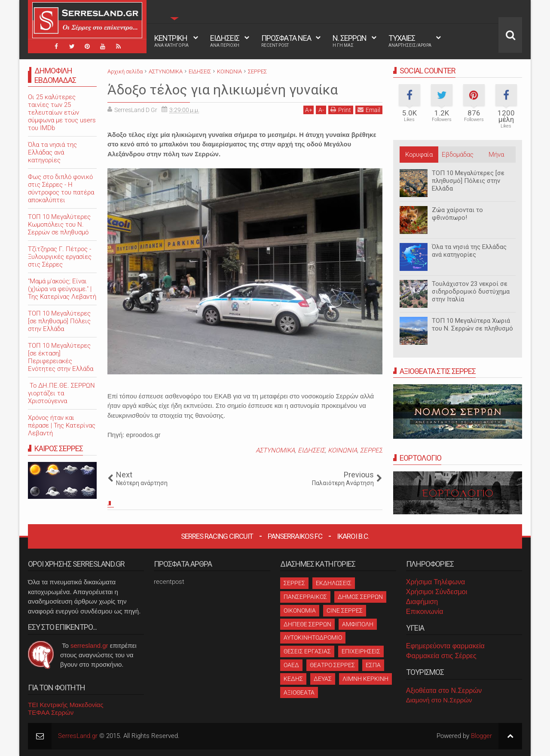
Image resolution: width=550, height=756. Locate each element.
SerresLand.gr (78, 736)
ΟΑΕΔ (291, 665)
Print (341, 110)
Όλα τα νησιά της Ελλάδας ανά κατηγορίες (469, 251)
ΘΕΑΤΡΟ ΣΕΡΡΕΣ (332, 665)
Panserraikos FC (295, 536)
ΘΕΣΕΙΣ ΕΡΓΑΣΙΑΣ (307, 651)
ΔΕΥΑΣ (323, 679)
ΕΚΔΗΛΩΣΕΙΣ (334, 583)
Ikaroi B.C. (353, 536)
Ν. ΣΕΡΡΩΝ (350, 41)
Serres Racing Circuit (217, 536)
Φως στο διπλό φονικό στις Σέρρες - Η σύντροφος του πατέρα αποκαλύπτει (61, 188)
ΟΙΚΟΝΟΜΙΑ (300, 610)
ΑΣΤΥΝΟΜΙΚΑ (275, 450)
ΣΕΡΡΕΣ (371, 450)
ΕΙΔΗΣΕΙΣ (225, 41)
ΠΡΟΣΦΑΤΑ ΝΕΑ (286, 41)
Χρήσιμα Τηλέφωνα (435, 582)
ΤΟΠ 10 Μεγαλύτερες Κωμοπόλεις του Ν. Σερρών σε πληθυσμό (59, 225)
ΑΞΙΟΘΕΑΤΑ (299, 692)
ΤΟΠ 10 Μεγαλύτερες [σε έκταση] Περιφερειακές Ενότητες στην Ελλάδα (61, 357)
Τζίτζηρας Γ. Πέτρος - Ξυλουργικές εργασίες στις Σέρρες (60, 257)
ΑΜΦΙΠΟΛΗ (358, 624)
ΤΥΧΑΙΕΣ (410, 41)
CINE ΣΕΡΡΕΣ (345, 610)
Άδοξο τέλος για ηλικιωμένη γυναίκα (223, 90)
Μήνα (496, 155)
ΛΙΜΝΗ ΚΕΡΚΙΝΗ (365, 679)
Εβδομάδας (458, 155)
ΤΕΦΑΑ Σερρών (51, 712)
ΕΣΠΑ (373, 665)
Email (369, 110)
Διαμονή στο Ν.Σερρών (439, 700)
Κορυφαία (419, 155)
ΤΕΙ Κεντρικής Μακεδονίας (66, 705)
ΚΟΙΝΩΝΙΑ (342, 450)
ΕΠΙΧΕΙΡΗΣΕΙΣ (361, 651)
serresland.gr (89, 645)
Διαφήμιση (422, 602)
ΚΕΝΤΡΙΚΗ (171, 41)
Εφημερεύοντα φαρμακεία (445, 646)
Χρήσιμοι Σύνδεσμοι (437, 592)
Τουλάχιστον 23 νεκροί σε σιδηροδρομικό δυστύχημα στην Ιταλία (471, 291)
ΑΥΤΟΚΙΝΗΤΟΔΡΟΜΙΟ (313, 638)
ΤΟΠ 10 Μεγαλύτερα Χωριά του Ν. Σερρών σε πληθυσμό (472, 325)
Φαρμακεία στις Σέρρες (441, 656)
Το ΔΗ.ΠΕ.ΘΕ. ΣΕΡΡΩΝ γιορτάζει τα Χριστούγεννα (61, 393)
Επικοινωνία (425, 612)
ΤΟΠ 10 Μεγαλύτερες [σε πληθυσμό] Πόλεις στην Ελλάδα (468, 181)
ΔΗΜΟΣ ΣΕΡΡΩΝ (360, 597)
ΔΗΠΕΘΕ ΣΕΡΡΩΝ (307, 624)
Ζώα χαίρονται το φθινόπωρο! (457, 214)
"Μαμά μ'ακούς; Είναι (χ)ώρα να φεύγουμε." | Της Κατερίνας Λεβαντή (62, 289)
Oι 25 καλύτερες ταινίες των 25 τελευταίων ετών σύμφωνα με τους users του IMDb (62, 112)
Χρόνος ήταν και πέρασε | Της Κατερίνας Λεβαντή (62, 425)
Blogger (481, 736)
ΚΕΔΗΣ (293, 679)
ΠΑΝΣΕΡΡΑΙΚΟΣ (305, 597)
